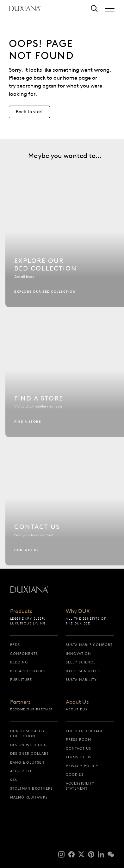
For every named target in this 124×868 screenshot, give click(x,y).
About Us (77, 702)
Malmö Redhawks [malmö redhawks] (29, 797)
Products (21, 611)
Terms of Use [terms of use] (80, 757)
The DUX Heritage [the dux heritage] (85, 731)
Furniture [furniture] (21, 680)
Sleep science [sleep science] (81, 662)
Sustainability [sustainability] (81, 680)
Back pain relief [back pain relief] (84, 671)
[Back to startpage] (25, 8)
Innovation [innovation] (78, 654)
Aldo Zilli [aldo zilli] (21, 771)
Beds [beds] (15, 645)
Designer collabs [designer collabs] (30, 754)
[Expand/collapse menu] (110, 9)
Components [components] (24, 654)
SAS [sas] (14, 780)
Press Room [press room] (78, 740)
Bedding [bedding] (19, 662)
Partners (20, 702)
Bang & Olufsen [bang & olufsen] (27, 762)
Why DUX (78, 611)
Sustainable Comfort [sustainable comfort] (89, 645)
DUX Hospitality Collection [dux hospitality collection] (28, 734)
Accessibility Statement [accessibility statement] (80, 786)
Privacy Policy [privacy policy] (82, 766)
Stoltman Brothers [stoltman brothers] (32, 788)
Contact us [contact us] (78, 748)
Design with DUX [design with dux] (28, 745)
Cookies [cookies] (75, 774)
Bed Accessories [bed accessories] (28, 671)
